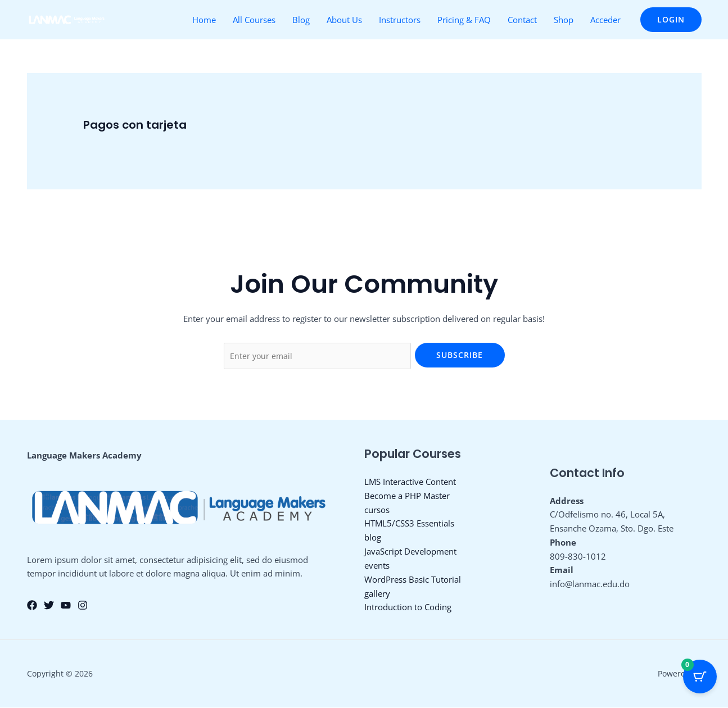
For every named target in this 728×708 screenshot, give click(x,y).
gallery (377, 594)
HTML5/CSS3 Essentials (409, 524)
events (377, 566)
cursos (377, 510)
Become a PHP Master (407, 496)
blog (373, 538)
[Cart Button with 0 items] (700, 680)
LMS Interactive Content (410, 483)
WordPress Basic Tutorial (413, 580)
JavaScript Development (410, 552)
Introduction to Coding (408, 607)
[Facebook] (32, 606)
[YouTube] (66, 606)
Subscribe (460, 355)
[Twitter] (49, 606)
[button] (671, 20)
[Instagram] (83, 606)
